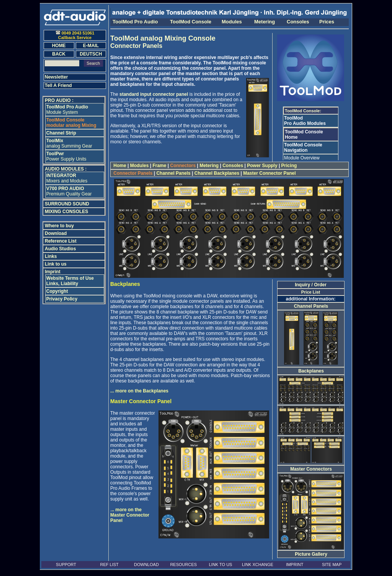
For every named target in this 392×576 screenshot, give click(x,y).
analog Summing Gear (69, 143)
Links (51, 256)
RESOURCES (183, 565)
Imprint (53, 272)
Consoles (233, 166)
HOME (59, 46)
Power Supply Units (66, 156)
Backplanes (311, 371)
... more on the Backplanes (139, 391)
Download (56, 233)
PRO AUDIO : (59, 100)
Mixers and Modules (67, 178)
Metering (209, 166)
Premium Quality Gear (69, 191)
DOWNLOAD (146, 565)
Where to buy (59, 226)
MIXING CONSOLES (66, 212)
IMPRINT (295, 565)
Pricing (289, 166)
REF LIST (109, 565)
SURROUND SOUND (67, 204)
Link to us (56, 264)
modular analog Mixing (71, 123)
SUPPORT (66, 565)
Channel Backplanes (217, 173)
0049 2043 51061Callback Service (75, 35)
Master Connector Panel (269, 173)
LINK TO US (221, 565)
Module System (67, 110)
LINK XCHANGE (258, 565)
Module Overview (302, 158)
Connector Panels (133, 173)
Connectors (183, 166)
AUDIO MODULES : (66, 169)
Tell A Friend (58, 85)
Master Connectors (311, 469)
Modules (139, 166)
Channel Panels (173, 173)
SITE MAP (332, 565)
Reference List (61, 241)
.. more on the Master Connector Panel (130, 515)
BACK (59, 54)
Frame (159, 166)
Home (120, 166)
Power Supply (262, 166)
